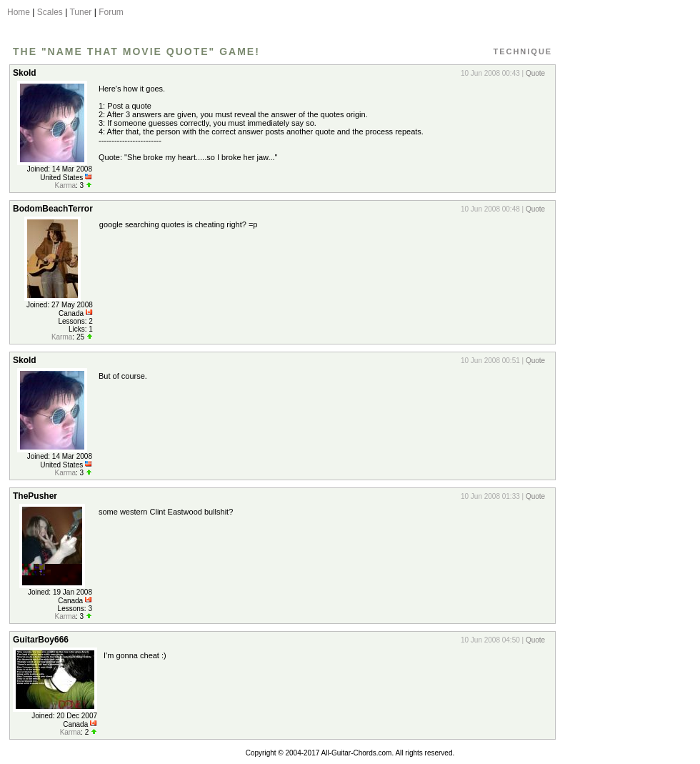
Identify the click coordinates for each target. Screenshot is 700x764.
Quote (535, 73)
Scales (50, 12)
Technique (522, 51)
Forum (111, 12)
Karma (65, 185)
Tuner (80, 12)
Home (19, 12)
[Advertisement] (624, 274)
